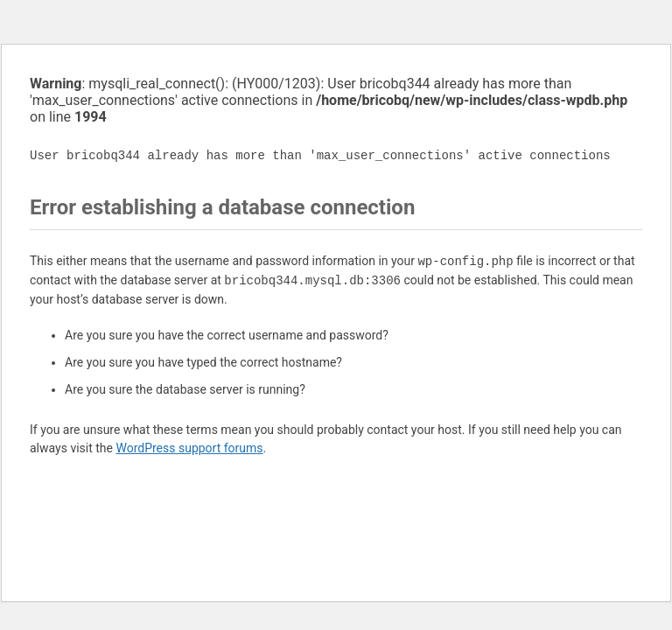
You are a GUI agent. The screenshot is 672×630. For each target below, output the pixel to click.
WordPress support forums (189, 448)
